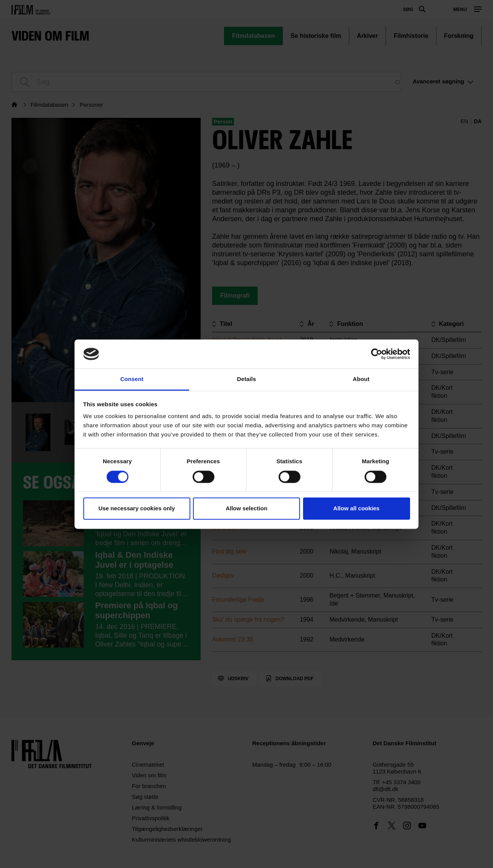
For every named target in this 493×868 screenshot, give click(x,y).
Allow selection (246, 509)
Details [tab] (246, 379)
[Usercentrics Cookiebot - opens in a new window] (377, 354)
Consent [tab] (132, 379)
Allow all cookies (356, 509)
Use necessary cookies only (136, 509)
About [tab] (361, 379)
